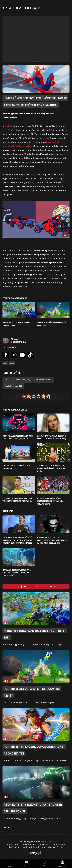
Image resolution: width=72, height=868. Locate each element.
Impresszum (13, 844)
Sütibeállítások (30, 847)
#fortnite (12, 363)
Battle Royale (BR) (43, 380)
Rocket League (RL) (13, 386)
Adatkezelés (44, 844)
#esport (5, 363)
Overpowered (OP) (22, 380)
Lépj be (21, 587)
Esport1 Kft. (47, 841)
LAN (6, 380)
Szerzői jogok (28, 844)
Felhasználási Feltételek (52, 847)
